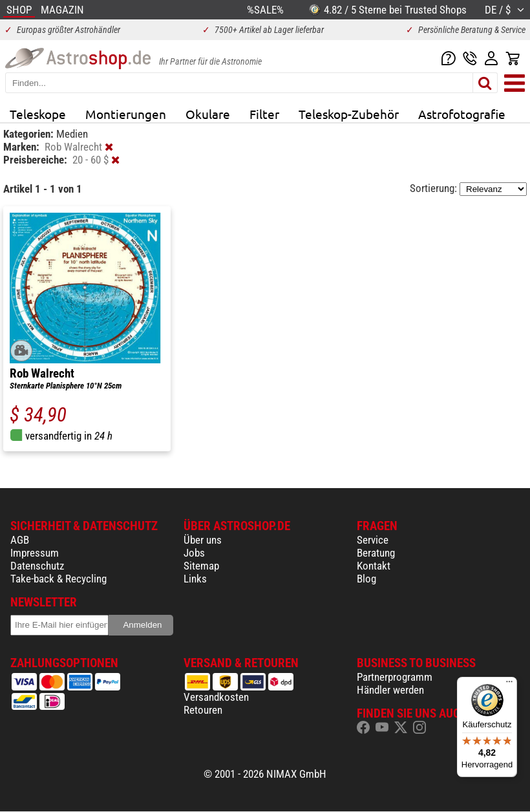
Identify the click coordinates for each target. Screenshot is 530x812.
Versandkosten (216, 697)
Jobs (194, 553)
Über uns (203, 540)
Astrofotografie (462, 114)
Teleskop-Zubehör (349, 114)
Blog (366, 579)
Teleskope (38, 114)
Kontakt (374, 566)
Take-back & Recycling (58, 579)
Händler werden (390, 690)
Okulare (208, 114)
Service (373, 540)
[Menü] (509, 685)
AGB (20, 540)
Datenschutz (37, 566)
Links (195, 579)
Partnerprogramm (395, 677)
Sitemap (201, 566)
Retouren (203, 710)
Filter (264, 114)
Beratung (376, 553)
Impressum (35, 553)
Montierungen (126, 114)
